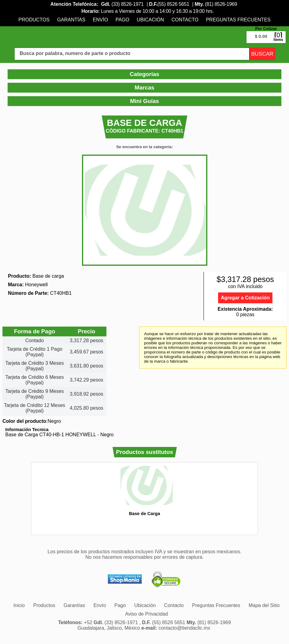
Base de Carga (144, 514)
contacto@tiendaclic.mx (184, 628)
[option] (144, 491)
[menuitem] (34, 20)
